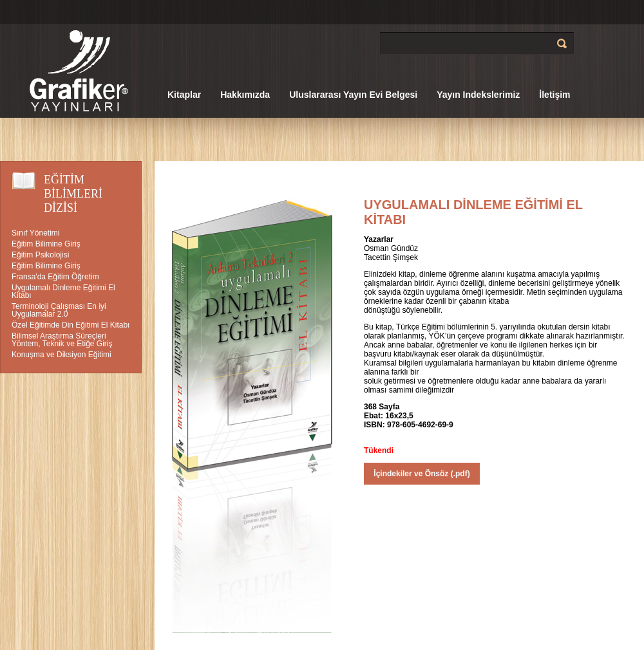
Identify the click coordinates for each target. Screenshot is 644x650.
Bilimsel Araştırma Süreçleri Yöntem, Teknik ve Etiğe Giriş (62, 340)
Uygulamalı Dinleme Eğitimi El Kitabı (63, 292)
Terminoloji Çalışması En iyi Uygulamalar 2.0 (59, 310)
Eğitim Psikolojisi (40, 255)
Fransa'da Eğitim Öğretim (55, 277)
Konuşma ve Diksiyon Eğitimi (62, 355)
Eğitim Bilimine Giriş (46, 244)
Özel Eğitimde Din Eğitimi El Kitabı (71, 325)
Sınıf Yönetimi (35, 233)
